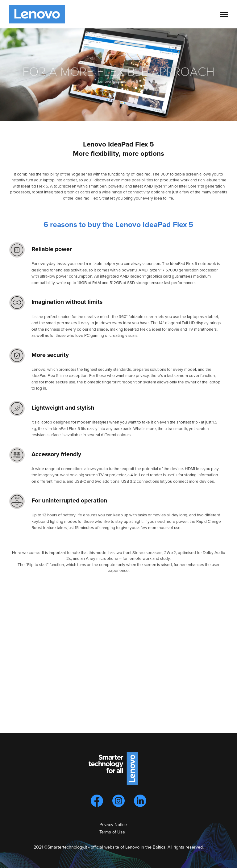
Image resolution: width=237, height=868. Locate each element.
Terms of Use (112, 832)
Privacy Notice (113, 825)
